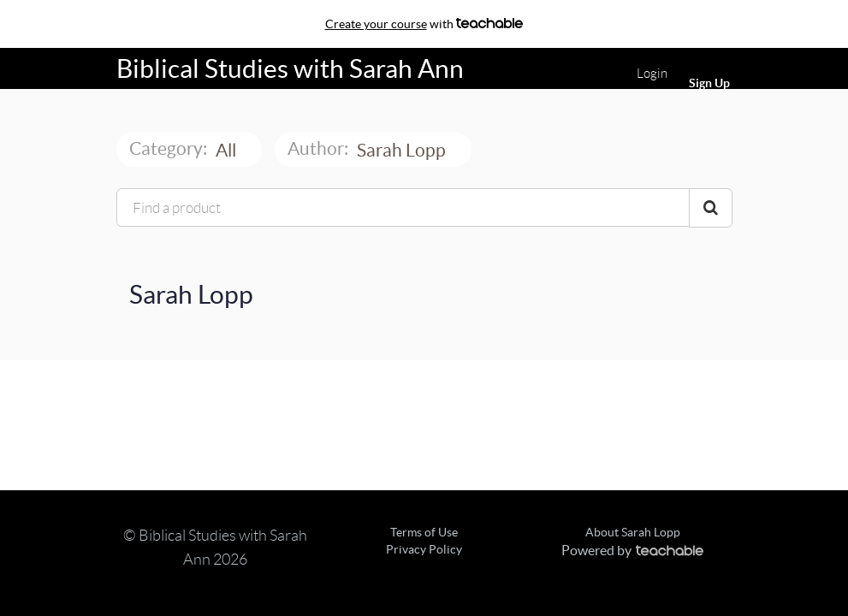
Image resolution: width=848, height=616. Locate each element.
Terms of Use (424, 532)
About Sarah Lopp (633, 532)
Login (652, 74)
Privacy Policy (424, 549)
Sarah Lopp (403, 150)
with (424, 24)
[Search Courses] (711, 208)
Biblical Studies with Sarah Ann (290, 68)
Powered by (632, 550)
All (228, 150)
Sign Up (709, 83)
